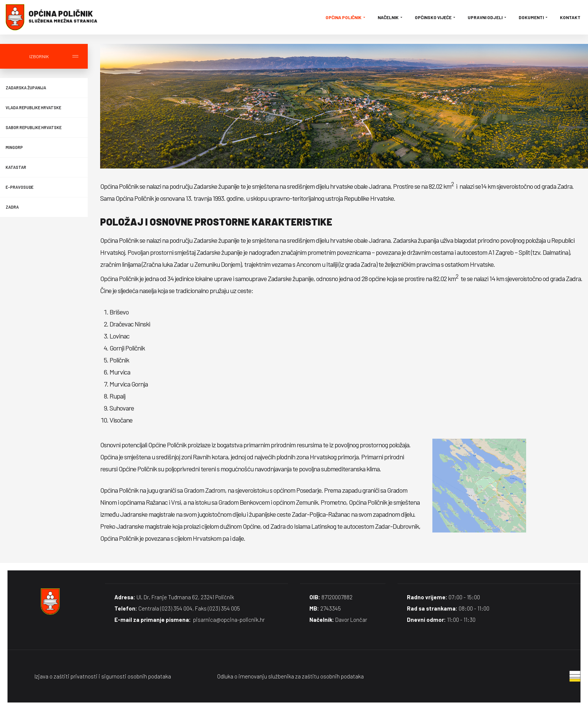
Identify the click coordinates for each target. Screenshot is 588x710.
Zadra (12, 207)
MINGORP (14, 147)
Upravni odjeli (487, 17)
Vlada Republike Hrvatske (33, 108)
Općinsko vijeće (436, 17)
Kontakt (570, 17)
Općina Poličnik (346, 17)
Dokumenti (534, 17)
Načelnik (391, 17)
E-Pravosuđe (19, 187)
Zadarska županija (26, 88)
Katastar (16, 167)
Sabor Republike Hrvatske (34, 127)
